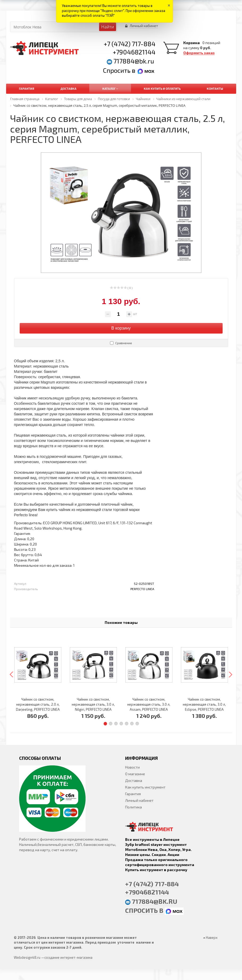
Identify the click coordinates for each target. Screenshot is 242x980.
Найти (108, 27)
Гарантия (133, 794)
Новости (132, 767)
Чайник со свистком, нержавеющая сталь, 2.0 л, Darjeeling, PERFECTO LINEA (38, 704)
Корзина (192, 43)
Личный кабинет (139, 800)
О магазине (135, 774)
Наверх (210, 938)
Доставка (134, 780)
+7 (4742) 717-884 (130, 44)
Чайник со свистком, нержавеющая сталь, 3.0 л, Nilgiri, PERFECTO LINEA (93, 704)
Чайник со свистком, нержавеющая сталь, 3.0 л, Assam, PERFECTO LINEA (149, 704)
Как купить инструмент (145, 787)
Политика (133, 807)
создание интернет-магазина (68, 957)
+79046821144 (134, 52)
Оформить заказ (199, 53)
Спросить (117, 70)
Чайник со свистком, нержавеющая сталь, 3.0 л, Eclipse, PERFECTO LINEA (204, 704)
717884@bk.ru (134, 61)
